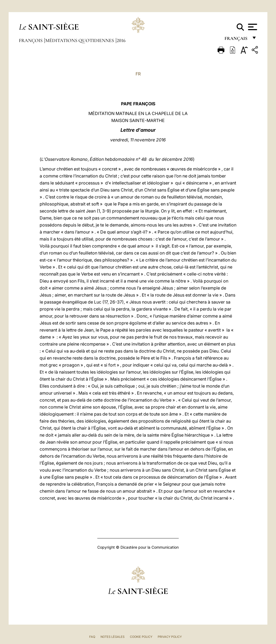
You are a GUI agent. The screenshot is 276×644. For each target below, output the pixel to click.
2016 (121, 40)
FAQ (92, 637)
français (237, 40)
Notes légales (113, 637)
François (31, 40)
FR (138, 74)
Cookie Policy (141, 637)
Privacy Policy (170, 637)
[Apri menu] (252, 27)
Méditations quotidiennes (80, 40)
